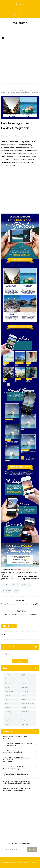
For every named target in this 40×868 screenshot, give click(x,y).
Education (25, 687)
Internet (7, 708)
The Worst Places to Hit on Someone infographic (15, 775)
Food (6, 699)
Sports (7, 716)
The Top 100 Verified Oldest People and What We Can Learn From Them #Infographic (16, 760)
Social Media (7, 591)
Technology (8, 720)
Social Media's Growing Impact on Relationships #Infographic (15, 752)
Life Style (24, 708)
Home (12, 5)
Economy (8, 687)
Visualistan (22, 863)
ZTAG (17, 591)
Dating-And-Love (27, 683)
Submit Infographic (23, 5)
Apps (23, 675)
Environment (25, 691)
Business (7, 679)
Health (23, 699)
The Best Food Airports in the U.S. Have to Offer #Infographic (17, 745)
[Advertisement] (20, 63)
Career (24, 679)
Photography (26, 585)
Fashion (7, 695)
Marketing (8, 712)
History (7, 704)
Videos (7, 724)
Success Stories (26, 716)
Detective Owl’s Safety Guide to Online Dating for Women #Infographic (16, 789)
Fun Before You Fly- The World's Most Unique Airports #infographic (16, 768)
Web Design (25, 724)
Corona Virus (9, 683)
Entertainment (9, 691)
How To (5, 585)
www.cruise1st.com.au (22, 570)
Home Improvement (28, 704)
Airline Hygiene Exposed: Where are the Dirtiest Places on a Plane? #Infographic (17, 782)
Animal (7, 675)
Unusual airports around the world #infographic (15, 737)
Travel (23, 720)
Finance (24, 695)
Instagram (15, 585)
